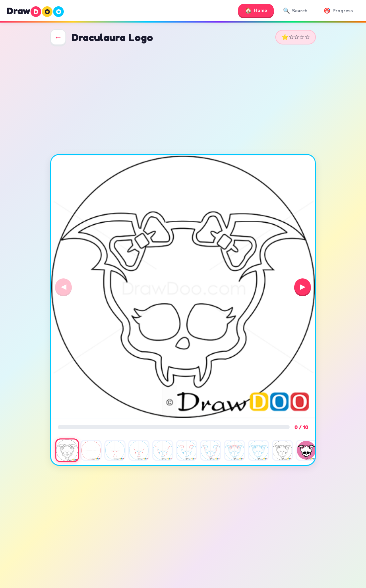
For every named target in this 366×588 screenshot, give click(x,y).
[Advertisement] (183, 100)
